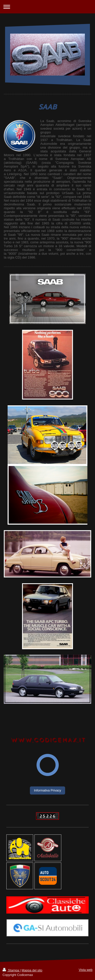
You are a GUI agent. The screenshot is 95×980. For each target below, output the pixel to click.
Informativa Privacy (48, 790)
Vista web (86, 970)
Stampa (11, 970)
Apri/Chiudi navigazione (48, 7)
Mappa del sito (32, 970)
